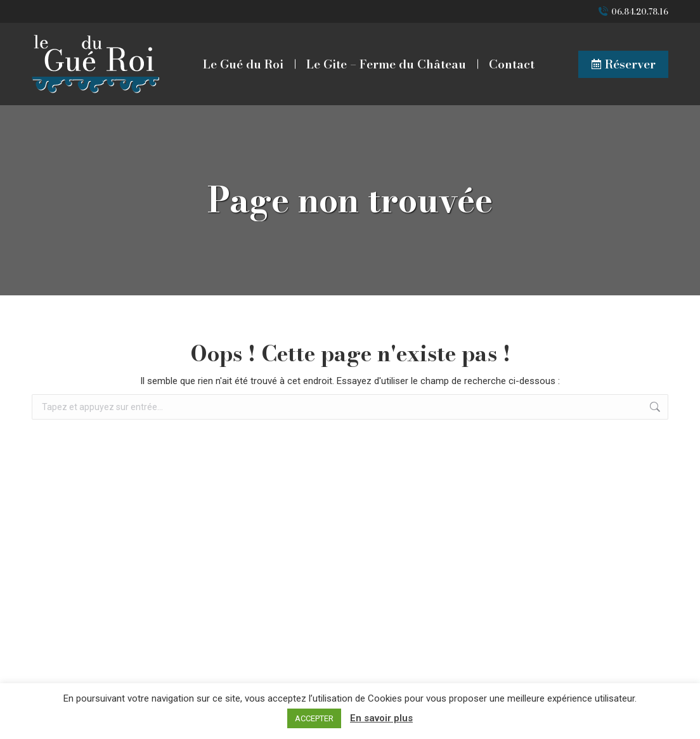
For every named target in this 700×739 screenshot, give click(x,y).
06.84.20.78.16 (640, 12)
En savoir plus (381, 718)
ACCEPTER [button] (314, 718)
